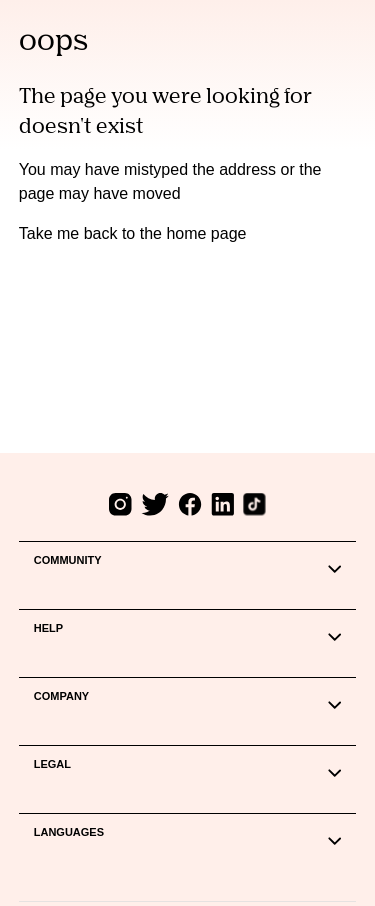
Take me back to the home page (133, 233)
